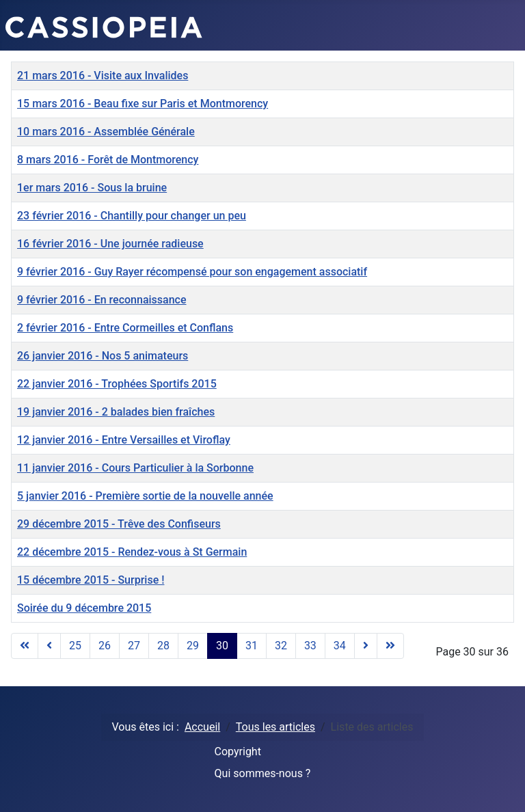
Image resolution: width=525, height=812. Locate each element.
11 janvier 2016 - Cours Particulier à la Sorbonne (135, 468)
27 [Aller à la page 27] (134, 646)
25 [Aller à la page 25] (75, 646)
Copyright (238, 752)
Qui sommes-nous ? (263, 773)
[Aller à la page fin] (390, 646)
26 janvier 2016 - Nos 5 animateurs (103, 356)
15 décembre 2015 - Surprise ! (91, 580)
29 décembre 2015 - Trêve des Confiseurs (119, 524)
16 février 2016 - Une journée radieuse (110, 244)
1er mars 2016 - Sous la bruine (92, 188)
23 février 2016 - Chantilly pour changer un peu (132, 216)
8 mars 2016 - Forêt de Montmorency (108, 160)
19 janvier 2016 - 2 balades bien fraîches (116, 412)
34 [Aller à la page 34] (340, 646)
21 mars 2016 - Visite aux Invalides (103, 76)
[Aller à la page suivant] (366, 646)
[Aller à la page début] (25, 646)
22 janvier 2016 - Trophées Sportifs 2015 (117, 384)
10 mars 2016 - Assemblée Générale (106, 132)
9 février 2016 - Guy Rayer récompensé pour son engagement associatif (192, 272)
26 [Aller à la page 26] (105, 646)
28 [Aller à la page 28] (163, 646)
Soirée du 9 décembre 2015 (84, 608)
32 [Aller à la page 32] (281, 646)
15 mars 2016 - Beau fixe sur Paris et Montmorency (143, 104)
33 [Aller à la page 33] (310, 646)
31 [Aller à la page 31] (252, 646)
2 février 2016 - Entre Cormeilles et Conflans (125, 328)
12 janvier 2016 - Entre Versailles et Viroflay (124, 440)
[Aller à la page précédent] (49, 646)
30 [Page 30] (222, 646)
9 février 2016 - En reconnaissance (102, 300)
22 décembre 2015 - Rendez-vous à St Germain (132, 552)
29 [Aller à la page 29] (193, 646)
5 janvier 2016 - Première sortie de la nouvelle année (145, 496)
